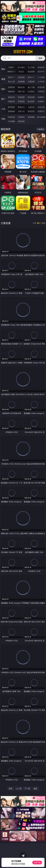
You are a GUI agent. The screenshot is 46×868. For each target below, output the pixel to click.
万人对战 (31, 67)
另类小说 (21, 111)
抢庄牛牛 (41, 72)
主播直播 (31, 81)
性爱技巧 (41, 111)
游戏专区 (41, 67)
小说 (3, 109)
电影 (3, 89)
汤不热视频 (41, 117)
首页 (11, 789)
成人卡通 (31, 87)
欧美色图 (31, 97)
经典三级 (21, 91)
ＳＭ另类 (41, 81)
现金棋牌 (31, 72)
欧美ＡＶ (31, 77)
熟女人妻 (11, 81)
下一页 (27, 789)
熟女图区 (31, 101)
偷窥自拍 (11, 97)
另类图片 (41, 101)
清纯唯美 (21, 101)
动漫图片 (41, 97)
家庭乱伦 (21, 107)
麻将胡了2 (11, 72)
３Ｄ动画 (41, 77)
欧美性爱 (41, 87)
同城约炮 (11, 117)
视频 (3, 79)
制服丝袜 (11, 91)
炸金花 (21, 72)
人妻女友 (31, 107)
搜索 (40, 58)
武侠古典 (41, 107)
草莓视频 (31, 117)
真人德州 (21, 67)
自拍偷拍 (21, 77)
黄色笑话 (31, 111)
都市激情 (11, 107)
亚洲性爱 (11, 87)
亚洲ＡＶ (11, 77)
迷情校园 (11, 111)
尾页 (35, 789)
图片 (3, 99)
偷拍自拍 (21, 87)
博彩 (3, 69)
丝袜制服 (21, 81)
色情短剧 (21, 121)
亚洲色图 (21, 97)
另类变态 (41, 91)
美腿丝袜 (11, 101)
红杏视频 (11, 121)
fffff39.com (23, 52)
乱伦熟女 (31, 91)
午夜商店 (21, 117)
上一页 (19, 789)
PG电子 (11, 67)
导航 (3, 119)
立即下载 (37, 862)
